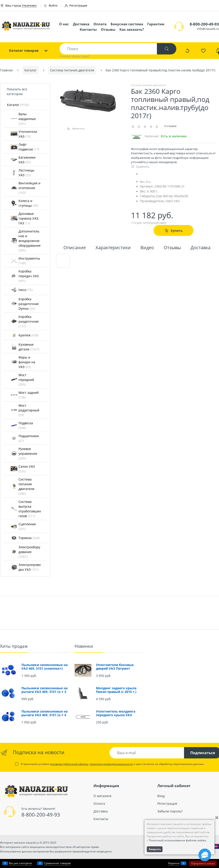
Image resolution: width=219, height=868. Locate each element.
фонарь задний (81, 56)
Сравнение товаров (57, 863)
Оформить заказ (203, 863)
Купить (177, 231)
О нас (64, 24)
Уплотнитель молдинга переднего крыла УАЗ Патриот (116, 715)
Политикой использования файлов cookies (177, 840)
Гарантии (156, 24)
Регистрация (76, 5)
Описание (75, 248)
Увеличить (78, 128)
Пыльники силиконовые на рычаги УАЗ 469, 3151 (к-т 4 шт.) (44, 715)
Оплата (100, 24)
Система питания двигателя (148, 85)
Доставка (81, 24)
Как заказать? (132, 29)
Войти (51, 5)
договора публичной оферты (69, 764)
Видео (147, 248)
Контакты (88, 29)
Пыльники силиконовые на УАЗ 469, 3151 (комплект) (44, 667)
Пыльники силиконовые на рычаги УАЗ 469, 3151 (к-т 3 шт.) (44, 692)
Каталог (18, 105)
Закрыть (155, 849)
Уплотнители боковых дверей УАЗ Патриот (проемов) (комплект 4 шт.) (119, 668)
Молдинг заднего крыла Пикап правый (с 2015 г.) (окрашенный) (116, 692)
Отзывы (108, 29)
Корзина (174, 863)
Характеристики (113, 248)
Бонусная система (127, 24)
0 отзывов (170, 126)
